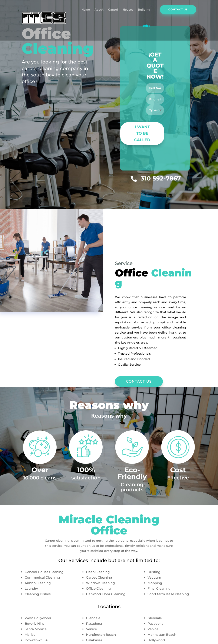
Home (86, 10)
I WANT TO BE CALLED (142, 133)
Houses (128, 10)
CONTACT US (139, 381)
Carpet (113, 10)
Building (144, 10)
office (146, 26)
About (99, 10)
